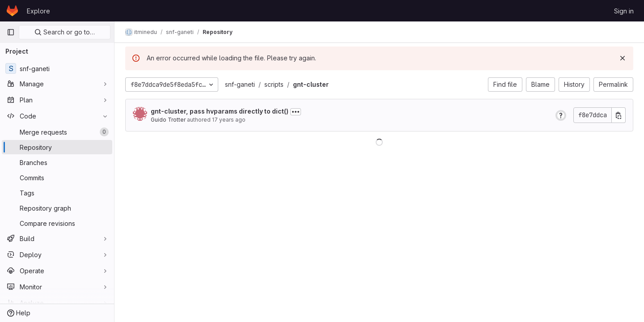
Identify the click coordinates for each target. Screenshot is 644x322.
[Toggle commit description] (296, 112)
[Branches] (57, 162)
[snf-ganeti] (57, 68)
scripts (274, 84)
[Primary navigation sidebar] (11, 32)
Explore (38, 11)
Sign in (624, 11)
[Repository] (57, 147)
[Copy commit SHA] (619, 115)
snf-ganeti (240, 84)
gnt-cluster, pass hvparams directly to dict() (220, 111)
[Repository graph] (57, 208)
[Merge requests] (57, 132)
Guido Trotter (168, 120)
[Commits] (57, 178)
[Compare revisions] (57, 223)
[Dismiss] (623, 58)
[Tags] (57, 193)
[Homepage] (12, 11)
